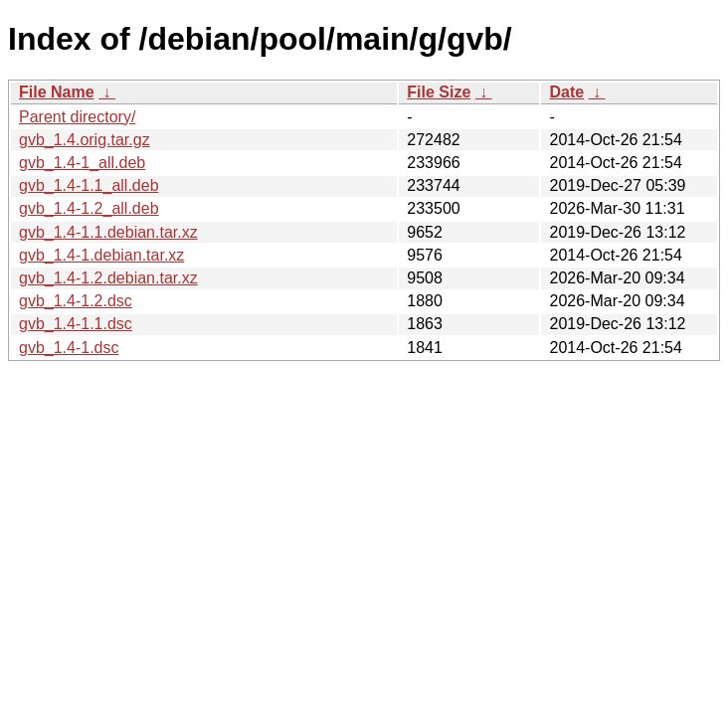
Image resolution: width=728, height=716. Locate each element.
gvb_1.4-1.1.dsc (76, 324)
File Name (57, 92)
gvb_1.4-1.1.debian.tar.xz (108, 232)
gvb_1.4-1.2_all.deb (89, 208)
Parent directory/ (77, 117)
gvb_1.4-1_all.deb (82, 163)
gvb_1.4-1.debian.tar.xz (101, 255)
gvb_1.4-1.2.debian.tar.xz (108, 278)
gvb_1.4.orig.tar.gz (85, 140)
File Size (439, 92)
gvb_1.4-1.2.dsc (76, 301)
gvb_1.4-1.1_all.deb (89, 185)
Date (566, 92)
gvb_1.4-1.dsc (69, 348)
